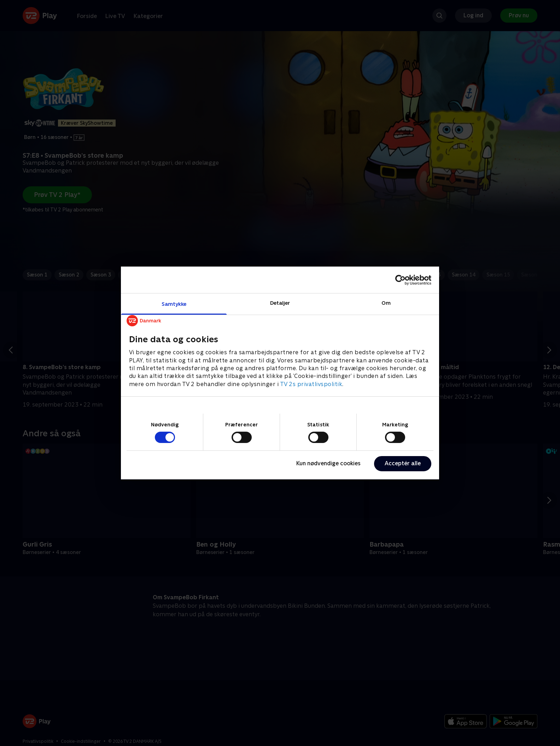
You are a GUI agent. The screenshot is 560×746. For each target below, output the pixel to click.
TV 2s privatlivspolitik (311, 384)
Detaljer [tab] (280, 303)
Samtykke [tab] (174, 304)
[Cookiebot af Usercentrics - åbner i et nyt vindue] (400, 280)
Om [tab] (386, 303)
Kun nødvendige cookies (328, 463)
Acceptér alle (403, 463)
